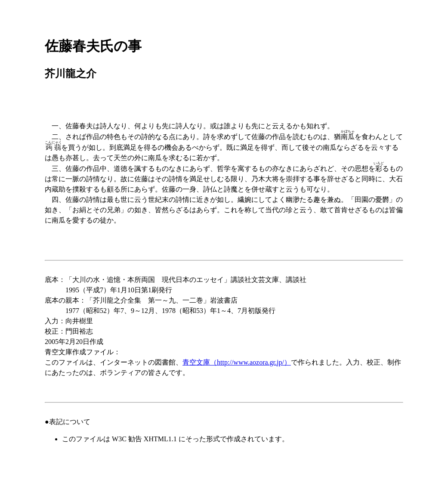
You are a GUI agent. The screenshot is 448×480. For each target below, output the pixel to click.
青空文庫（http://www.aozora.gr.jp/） (237, 362)
